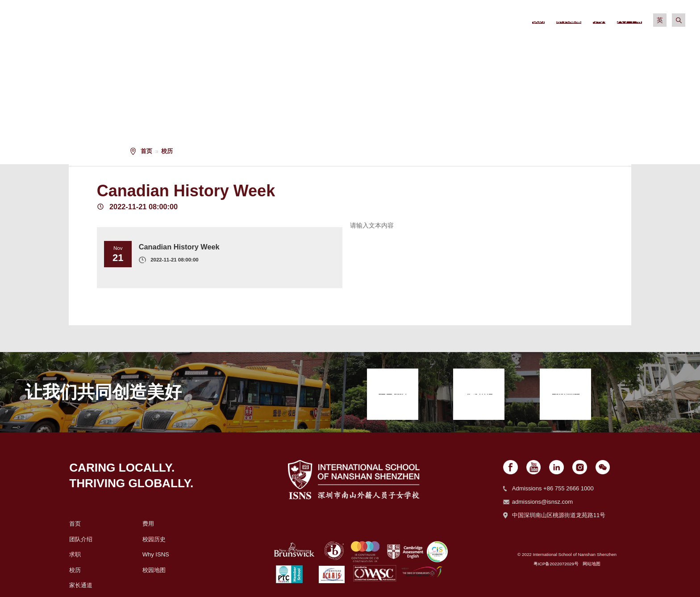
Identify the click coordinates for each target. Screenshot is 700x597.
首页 (146, 151)
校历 (167, 151)
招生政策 (377, 45)
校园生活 (517, 45)
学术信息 (447, 45)
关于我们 (307, 45)
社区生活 (587, 45)
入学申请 (657, 45)
